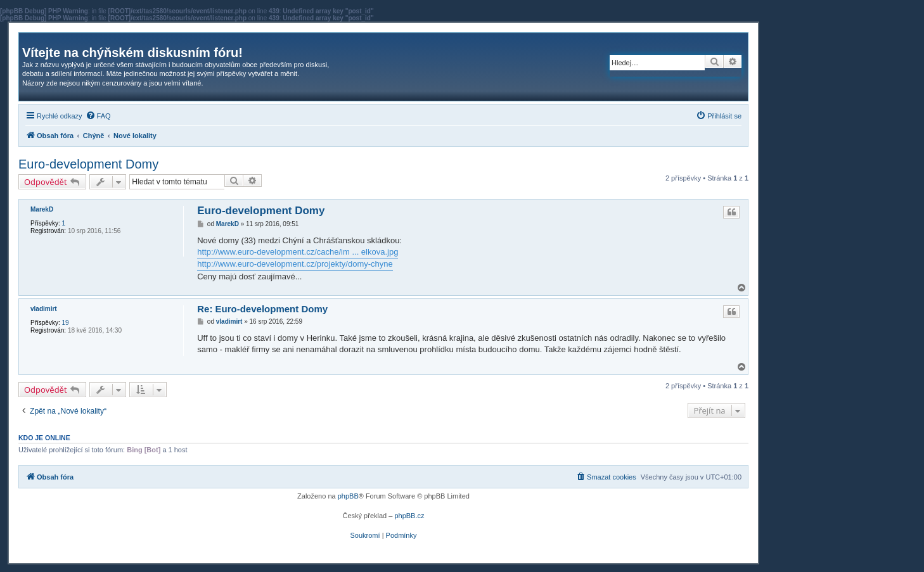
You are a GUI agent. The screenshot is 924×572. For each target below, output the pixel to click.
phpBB (348, 496)
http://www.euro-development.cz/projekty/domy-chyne (295, 264)
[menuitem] (98, 116)
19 (65, 323)
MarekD (42, 209)
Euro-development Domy (88, 164)
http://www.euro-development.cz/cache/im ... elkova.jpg (298, 252)
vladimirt (44, 309)
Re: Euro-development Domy (262, 309)
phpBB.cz (409, 516)
